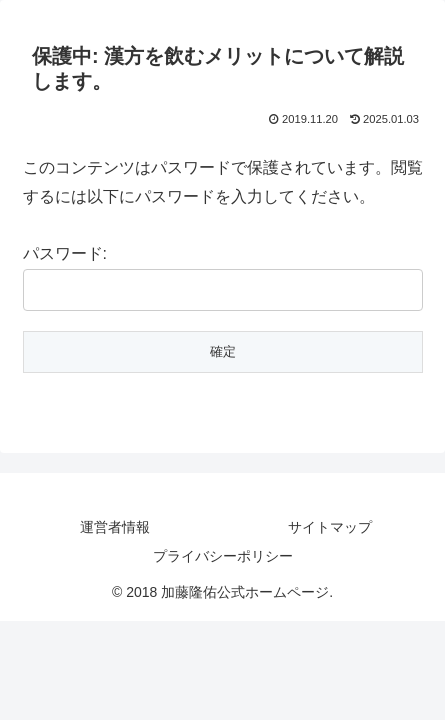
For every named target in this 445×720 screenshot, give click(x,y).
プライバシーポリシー (223, 556)
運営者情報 (115, 527)
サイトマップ (330, 527)
